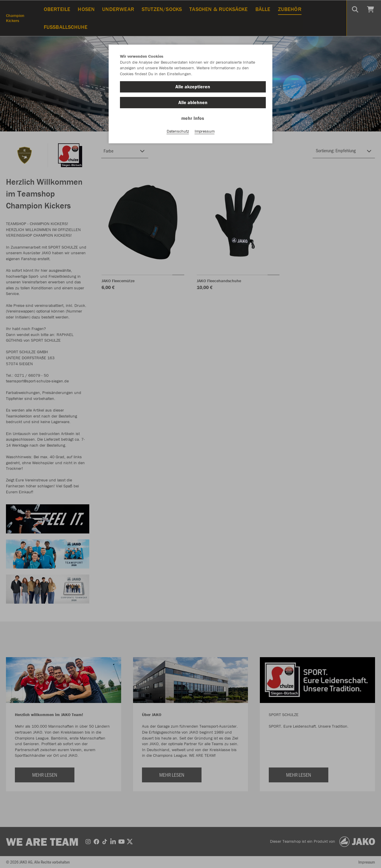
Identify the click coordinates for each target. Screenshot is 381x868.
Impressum (205, 131)
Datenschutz (178, 131)
